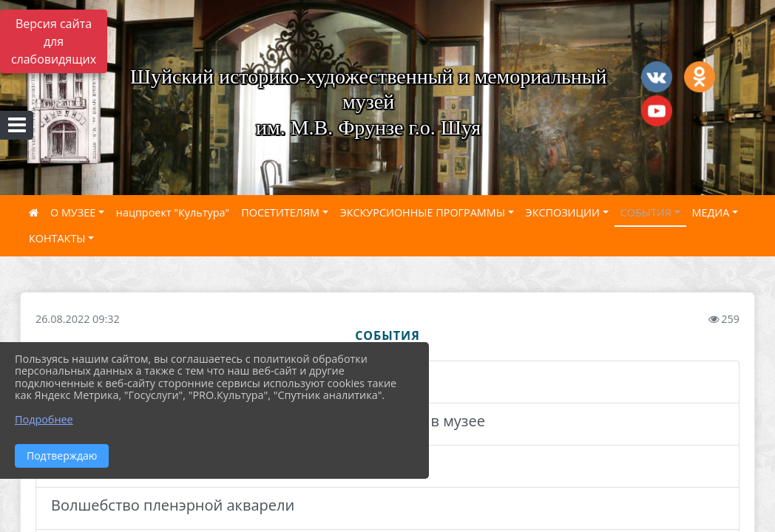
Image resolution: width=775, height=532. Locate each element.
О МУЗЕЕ (73, 212)
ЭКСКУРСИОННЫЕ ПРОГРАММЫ (423, 212)
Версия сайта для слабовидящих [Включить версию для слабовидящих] (54, 41)
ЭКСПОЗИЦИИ (563, 212)
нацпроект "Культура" (173, 212)
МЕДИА (711, 212)
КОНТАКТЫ (57, 238)
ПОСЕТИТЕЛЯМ (280, 212)
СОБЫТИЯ (646, 212)
